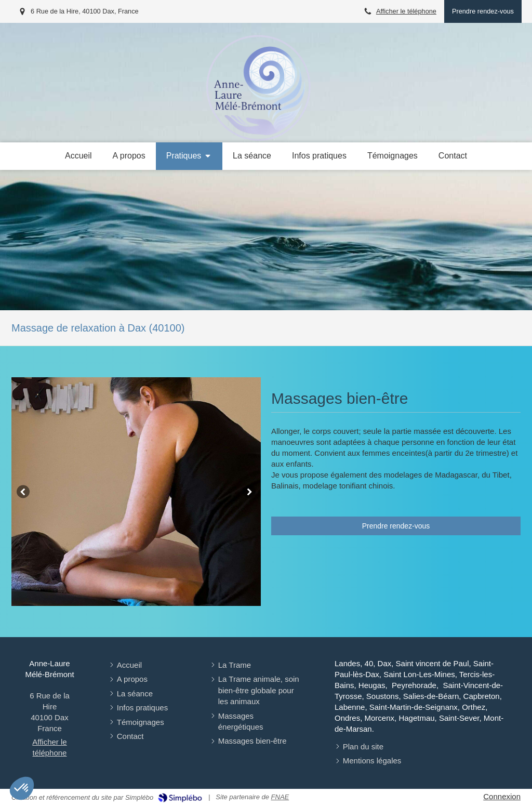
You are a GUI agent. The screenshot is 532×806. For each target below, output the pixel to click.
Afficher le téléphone (406, 11)
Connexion (502, 796)
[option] (136, 492)
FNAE (280, 797)
